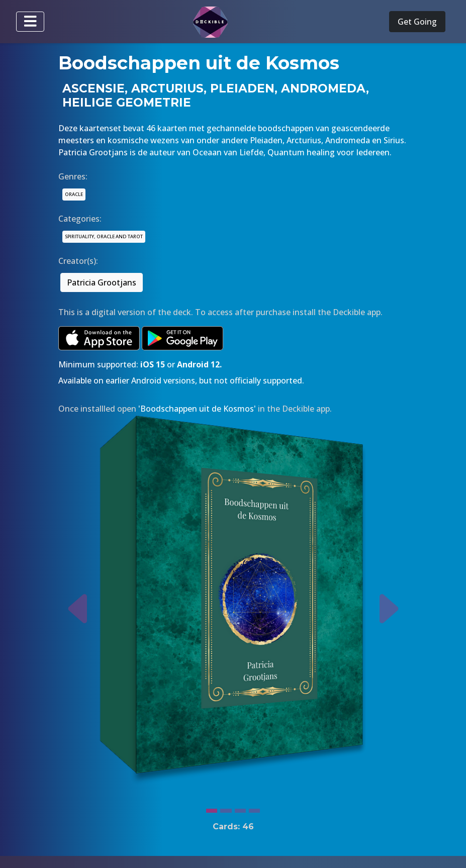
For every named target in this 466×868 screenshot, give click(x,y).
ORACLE (74, 194)
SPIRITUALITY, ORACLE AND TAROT (104, 236)
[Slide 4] (254, 808)
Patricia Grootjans (102, 282)
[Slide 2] (226, 808)
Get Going (417, 22)
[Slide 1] (212, 808)
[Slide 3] (240, 808)
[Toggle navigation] (30, 22)
